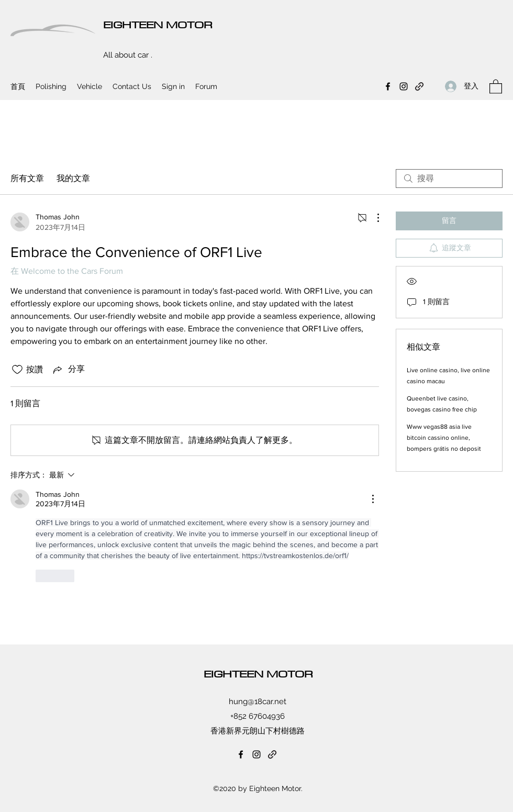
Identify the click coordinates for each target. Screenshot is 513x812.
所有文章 (27, 179)
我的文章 (73, 179)
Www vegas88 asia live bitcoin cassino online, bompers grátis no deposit (444, 438)
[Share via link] (68, 370)
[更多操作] (373, 218)
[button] (496, 86)
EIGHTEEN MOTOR (158, 24)
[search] (449, 179)
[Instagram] (404, 86)
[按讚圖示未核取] (17, 370)
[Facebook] (388, 86)
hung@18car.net (258, 702)
